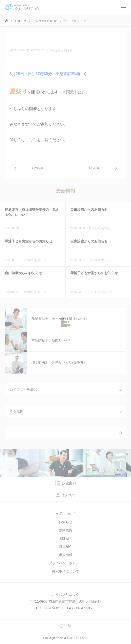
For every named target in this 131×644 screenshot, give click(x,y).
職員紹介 (66, 547)
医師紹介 (66, 538)
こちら (31, 140)
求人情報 (66, 555)
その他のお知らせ (61, 50)
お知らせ (66, 522)
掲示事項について (66, 571)
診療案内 (66, 530)
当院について (66, 514)
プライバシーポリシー (66, 563)
